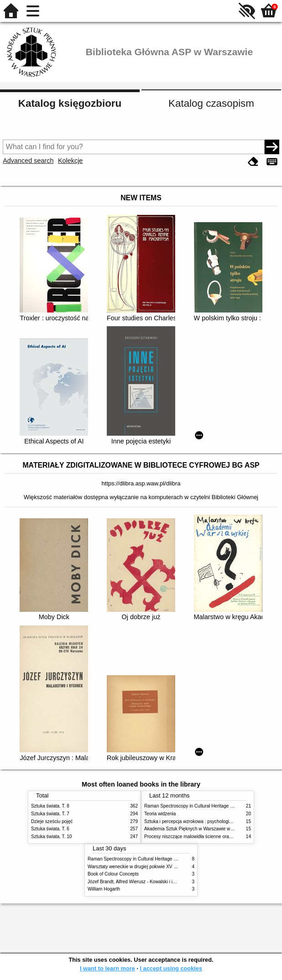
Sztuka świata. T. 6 (50, 829)
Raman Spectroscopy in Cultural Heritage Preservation (200, 806)
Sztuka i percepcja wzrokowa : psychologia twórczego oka (203, 821)
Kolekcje (70, 161)
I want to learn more (107, 968)
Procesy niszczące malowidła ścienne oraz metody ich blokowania (212, 837)
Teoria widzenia (160, 814)
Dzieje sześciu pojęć (52, 821)
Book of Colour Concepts (113, 874)
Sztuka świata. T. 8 (50, 806)
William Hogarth (104, 889)
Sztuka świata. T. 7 (50, 814)
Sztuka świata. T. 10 (51, 837)
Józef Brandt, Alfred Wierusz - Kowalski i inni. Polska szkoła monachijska (162, 882)
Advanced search (28, 161)
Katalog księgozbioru (70, 103)
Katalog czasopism (211, 103)
